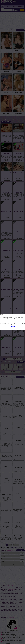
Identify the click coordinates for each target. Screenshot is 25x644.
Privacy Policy (18, 323)
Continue (12, 327)
